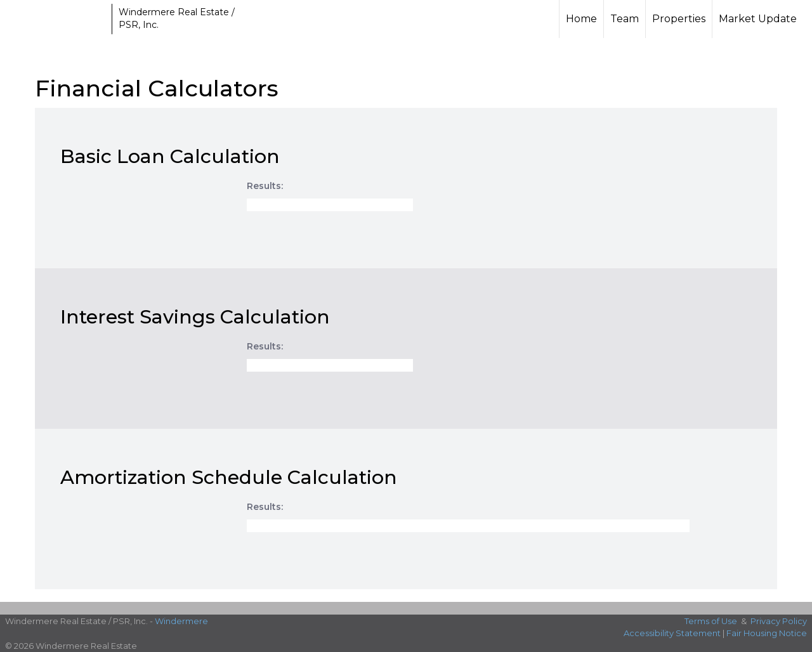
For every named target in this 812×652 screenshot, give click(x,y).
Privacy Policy (779, 621)
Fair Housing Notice (767, 633)
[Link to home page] (57, 19)
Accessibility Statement (672, 633)
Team (625, 19)
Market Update (758, 19)
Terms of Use (711, 621)
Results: (265, 186)
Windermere (181, 621)
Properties (679, 19)
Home (581, 19)
